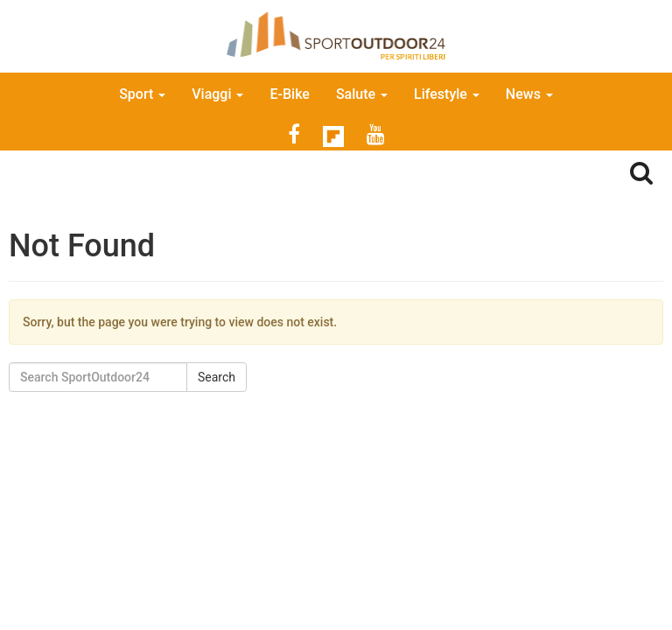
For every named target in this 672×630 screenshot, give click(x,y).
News (529, 94)
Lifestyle (447, 94)
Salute (362, 94)
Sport (142, 94)
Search (217, 377)
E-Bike (289, 94)
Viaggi (217, 94)
